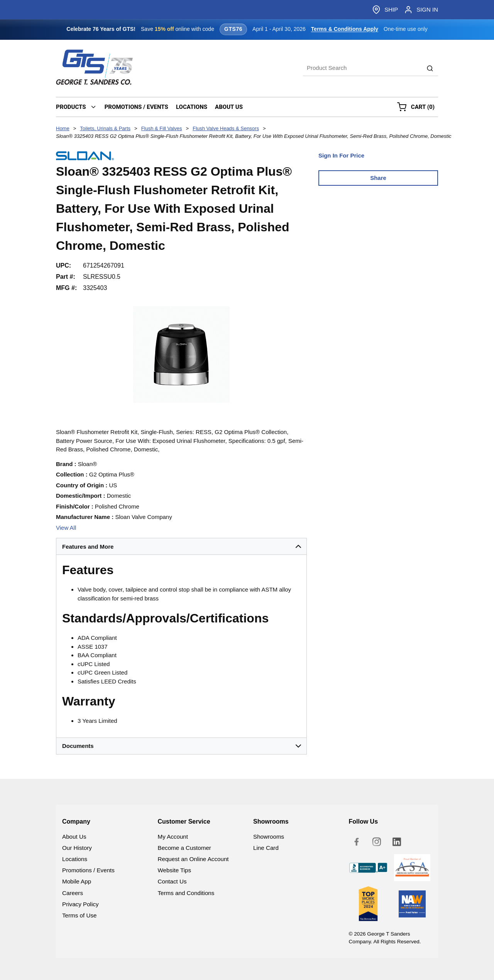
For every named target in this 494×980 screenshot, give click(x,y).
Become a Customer (184, 848)
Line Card (266, 848)
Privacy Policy (80, 904)
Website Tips (175, 870)
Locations (75, 859)
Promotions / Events (88, 870)
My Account (173, 837)
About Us (74, 837)
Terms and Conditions (186, 893)
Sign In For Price (341, 155)
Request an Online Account (193, 859)
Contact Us (172, 881)
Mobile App (77, 881)
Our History (77, 848)
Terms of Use (79, 915)
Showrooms (269, 837)
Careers (73, 893)
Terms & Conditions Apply (345, 29)
